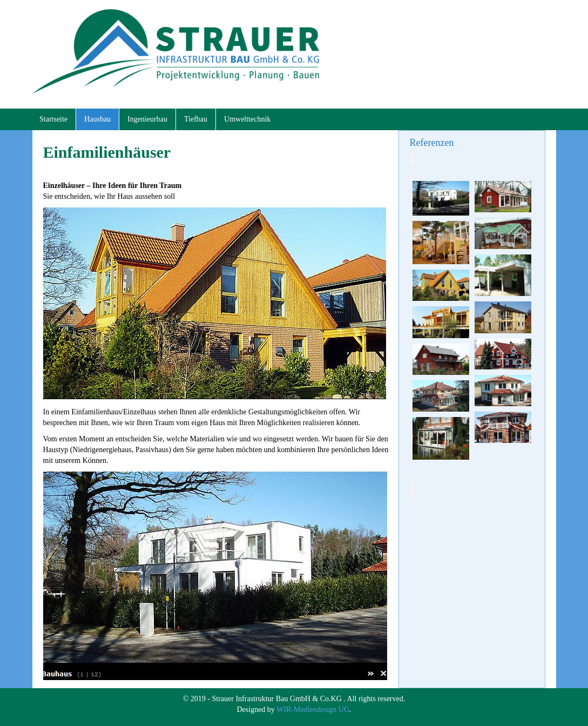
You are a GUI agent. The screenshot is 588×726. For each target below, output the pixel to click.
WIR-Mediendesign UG (313, 710)
